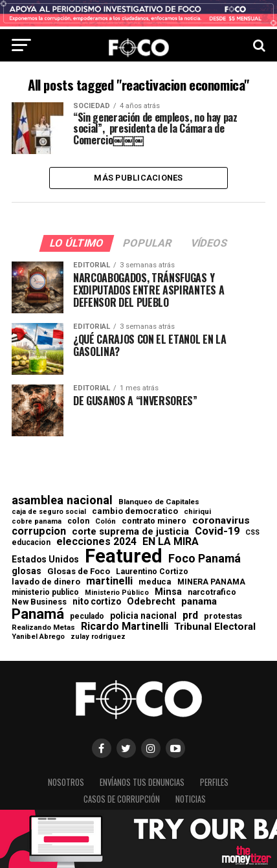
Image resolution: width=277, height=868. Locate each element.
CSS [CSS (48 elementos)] (252, 533)
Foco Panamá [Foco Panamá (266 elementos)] (205, 559)
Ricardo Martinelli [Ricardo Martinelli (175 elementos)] (125, 627)
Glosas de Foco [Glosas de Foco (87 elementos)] (79, 571)
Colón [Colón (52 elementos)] (105, 521)
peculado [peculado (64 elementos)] (87, 616)
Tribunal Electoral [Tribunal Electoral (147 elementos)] (215, 627)
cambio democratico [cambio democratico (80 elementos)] (135, 512)
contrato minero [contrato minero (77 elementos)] (154, 521)
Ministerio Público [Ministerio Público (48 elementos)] (117, 593)
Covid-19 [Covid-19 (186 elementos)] (217, 531)
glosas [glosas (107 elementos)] (27, 571)
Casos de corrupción (122, 799)
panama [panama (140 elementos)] (199, 602)
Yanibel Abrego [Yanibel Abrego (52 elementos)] (38, 637)
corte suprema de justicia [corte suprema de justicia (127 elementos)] (130, 532)
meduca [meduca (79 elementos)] (155, 582)
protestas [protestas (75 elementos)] (223, 617)
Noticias (191, 799)
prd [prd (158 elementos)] (190, 616)
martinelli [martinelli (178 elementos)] (109, 581)
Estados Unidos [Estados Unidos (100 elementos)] (45, 560)
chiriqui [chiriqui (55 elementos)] (197, 512)
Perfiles (214, 782)
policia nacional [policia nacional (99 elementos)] (143, 616)
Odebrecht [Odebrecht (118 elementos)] (151, 602)
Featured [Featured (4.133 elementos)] (124, 556)
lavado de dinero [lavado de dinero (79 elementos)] (46, 582)
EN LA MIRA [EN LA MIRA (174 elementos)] (171, 542)
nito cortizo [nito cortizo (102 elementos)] (97, 602)
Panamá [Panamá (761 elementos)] (38, 614)
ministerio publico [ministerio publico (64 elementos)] (45, 592)
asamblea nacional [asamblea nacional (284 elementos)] (62, 500)
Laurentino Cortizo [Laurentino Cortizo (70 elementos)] (152, 572)
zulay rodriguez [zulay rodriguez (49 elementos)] (98, 637)
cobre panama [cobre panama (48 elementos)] (37, 522)
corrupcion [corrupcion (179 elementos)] (39, 531)
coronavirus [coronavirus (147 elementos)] (221, 521)
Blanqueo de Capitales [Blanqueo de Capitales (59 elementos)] (159, 502)
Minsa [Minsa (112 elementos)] (168, 592)
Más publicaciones (138, 178)
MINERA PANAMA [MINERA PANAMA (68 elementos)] (211, 582)
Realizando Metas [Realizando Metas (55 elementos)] (43, 628)
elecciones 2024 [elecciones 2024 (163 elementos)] (96, 542)
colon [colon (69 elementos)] (78, 521)
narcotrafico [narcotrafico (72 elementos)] (212, 592)
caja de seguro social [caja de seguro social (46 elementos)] (49, 512)
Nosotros (66, 782)
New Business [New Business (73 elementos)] (39, 602)
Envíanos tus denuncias (142, 782)
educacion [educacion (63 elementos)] (31, 542)
